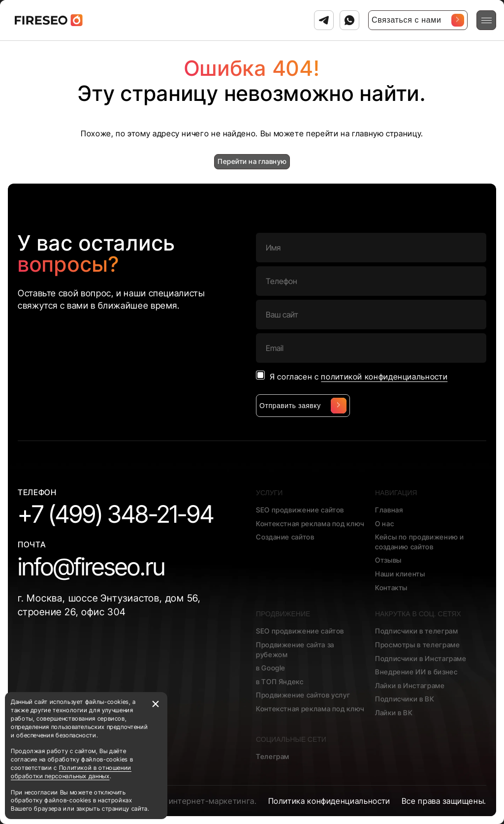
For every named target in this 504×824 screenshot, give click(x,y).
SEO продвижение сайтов (300, 510)
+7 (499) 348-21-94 (116, 514)
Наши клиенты (400, 574)
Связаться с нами (418, 20)
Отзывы (388, 560)
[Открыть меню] (486, 20)
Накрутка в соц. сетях (418, 614)
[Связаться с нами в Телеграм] (324, 20)
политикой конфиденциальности (384, 377)
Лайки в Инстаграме (410, 685)
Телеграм (273, 756)
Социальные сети (291, 739)
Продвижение (283, 614)
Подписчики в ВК (405, 699)
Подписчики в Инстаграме (421, 658)
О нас (384, 523)
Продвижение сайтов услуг (303, 695)
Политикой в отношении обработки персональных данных (71, 772)
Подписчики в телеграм (416, 631)
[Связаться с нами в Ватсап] (349, 20)
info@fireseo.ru (91, 567)
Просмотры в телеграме (417, 645)
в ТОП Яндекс (280, 681)
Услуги (269, 493)
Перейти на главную (252, 161)
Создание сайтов (285, 537)
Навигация (396, 493)
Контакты (391, 587)
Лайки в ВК (394, 713)
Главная (389, 510)
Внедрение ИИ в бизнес (416, 672)
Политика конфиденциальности (329, 801)
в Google (271, 668)
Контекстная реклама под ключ (310, 523)
